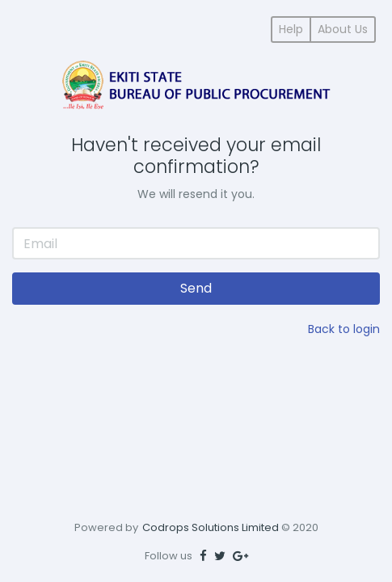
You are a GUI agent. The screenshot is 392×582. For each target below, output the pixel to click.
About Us (343, 29)
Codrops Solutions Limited (211, 527)
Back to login (344, 329)
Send (196, 288)
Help (291, 29)
